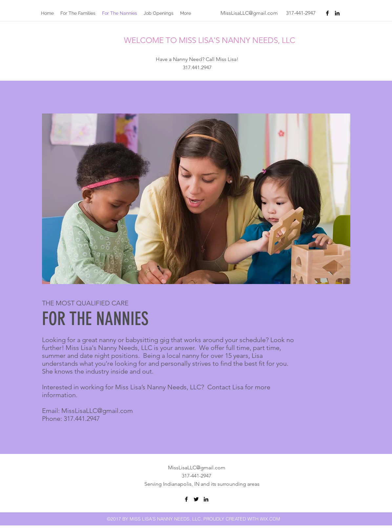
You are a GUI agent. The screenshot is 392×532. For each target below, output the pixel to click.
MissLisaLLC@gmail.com (249, 13)
